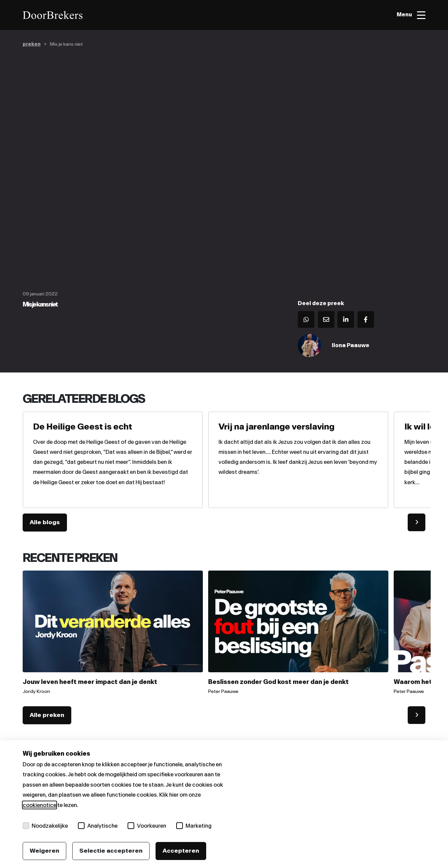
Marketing (194, 826)
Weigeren (44, 851)
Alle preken (47, 716)
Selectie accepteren (111, 851)
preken (32, 44)
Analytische (98, 826)
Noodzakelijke (45, 826)
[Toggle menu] (411, 15)
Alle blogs (45, 523)
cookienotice (39, 805)
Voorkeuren (147, 826)
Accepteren (181, 851)
